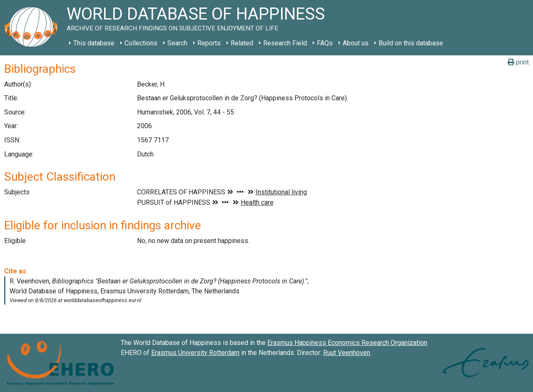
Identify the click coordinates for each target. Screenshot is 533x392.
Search (177, 43)
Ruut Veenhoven (347, 353)
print (518, 62)
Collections (141, 43)
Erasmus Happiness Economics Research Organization (347, 343)
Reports (209, 43)
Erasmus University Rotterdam (195, 353)
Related (242, 43)
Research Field (285, 43)
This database (94, 43)
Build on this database (411, 43)
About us (356, 43)
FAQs (325, 43)
